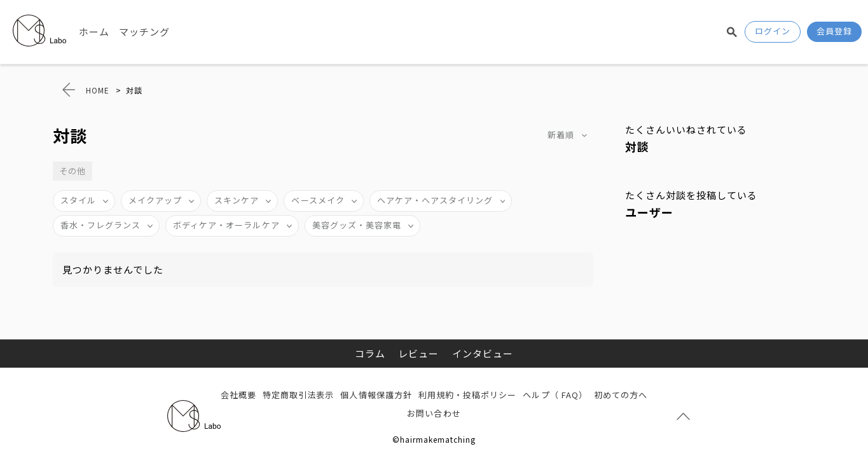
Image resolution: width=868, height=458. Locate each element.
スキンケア (237, 200)
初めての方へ (621, 395)
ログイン (773, 31)
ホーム (94, 31)
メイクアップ (155, 200)
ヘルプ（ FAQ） (555, 395)
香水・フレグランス (100, 225)
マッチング (144, 31)
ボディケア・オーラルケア (226, 225)
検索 (732, 32)
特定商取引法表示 (298, 395)
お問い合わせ (434, 413)
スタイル (78, 200)
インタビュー (483, 353)
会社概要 (238, 395)
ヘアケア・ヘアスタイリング (435, 200)
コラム (370, 353)
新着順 (561, 135)
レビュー (418, 353)
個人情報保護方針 (376, 395)
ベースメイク (318, 200)
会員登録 (834, 31)
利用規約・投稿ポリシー (468, 395)
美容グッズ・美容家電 (357, 225)
